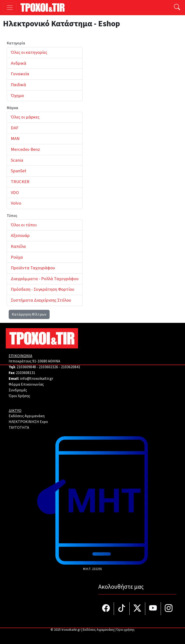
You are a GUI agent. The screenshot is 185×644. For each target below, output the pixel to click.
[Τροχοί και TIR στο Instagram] (169, 609)
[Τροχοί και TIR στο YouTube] (153, 609)
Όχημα (17, 96)
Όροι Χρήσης (19, 396)
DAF (15, 128)
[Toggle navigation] (10, 8)
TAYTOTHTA (19, 428)
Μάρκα (12, 108)
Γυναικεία (20, 74)
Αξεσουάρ (20, 235)
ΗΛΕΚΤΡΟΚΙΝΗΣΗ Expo (28, 422)
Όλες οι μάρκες (25, 117)
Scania (17, 160)
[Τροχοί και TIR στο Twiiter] (137, 609)
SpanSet (19, 171)
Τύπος (12, 216)
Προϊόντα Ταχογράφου (33, 268)
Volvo (16, 203)
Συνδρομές (18, 390)
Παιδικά (18, 85)
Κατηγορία (16, 43)
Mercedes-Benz (25, 149)
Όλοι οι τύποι (24, 225)
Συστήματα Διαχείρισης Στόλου (41, 300)
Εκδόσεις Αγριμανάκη (27, 416)
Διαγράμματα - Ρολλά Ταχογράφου (45, 279)
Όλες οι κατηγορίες (29, 52)
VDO (15, 193)
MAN (15, 138)
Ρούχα (17, 257)
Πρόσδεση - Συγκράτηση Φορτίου (43, 289)
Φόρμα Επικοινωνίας (26, 384)
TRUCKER (20, 182)
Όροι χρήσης (125, 630)
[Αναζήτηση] (177, 8)
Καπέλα (18, 246)
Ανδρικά (19, 63)
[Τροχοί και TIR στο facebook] (106, 609)
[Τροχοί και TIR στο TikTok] (122, 609)
